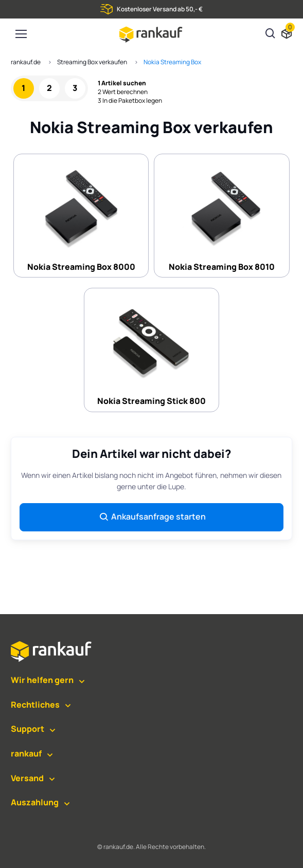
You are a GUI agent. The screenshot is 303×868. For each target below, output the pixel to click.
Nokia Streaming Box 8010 (222, 215)
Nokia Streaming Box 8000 (81, 215)
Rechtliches (35, 705)
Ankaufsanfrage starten (152, 516)
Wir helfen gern (42, 680)
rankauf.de (26, 62)
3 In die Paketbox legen (130, 101)
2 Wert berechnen (123, 92)
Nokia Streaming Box (172, 62)
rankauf (26, 753)
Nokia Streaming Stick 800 (151, 349)
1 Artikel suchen (122, 83)
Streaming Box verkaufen (92, 62)
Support (28, 729)
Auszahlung (35, 802)
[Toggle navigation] (21, 34)
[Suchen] (271, 34)
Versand (27, 778)
